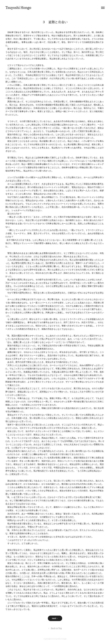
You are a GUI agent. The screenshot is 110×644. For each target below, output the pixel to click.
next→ (55, 618)
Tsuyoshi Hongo (18, 8)
